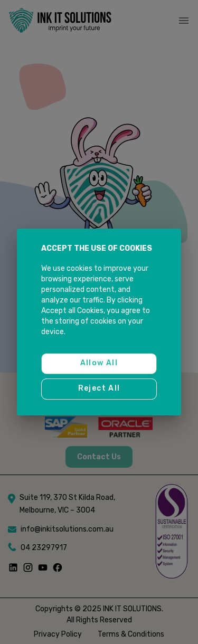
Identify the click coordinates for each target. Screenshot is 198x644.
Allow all (99, 364)
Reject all (99, 389)
